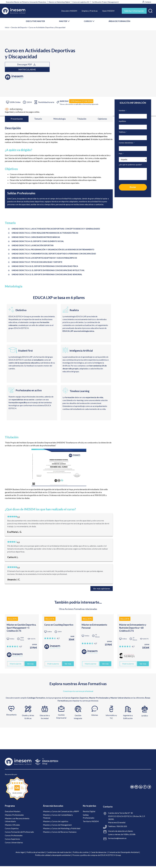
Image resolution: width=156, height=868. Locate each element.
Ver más (30, 665)
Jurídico (145, 717)
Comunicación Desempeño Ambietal (123, 854)
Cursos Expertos (12, 830)
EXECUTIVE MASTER (35, 21)
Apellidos (122, 121)
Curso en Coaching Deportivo (59, 627)
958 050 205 (122, 828)
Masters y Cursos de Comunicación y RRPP (61, 813)
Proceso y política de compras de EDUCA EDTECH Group (97, 857)
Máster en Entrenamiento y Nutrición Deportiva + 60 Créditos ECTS (133, 630)
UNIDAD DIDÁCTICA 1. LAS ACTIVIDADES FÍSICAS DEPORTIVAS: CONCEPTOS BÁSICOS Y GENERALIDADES (57, 230)
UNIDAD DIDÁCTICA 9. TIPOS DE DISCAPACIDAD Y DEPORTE (38, 264)
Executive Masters (13, 813)
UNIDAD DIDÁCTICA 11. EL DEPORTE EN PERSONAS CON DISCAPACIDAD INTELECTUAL (49, 272)
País (121, 154)
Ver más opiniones (102, 590)
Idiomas (95, 717)
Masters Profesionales (14, 817)
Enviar (133, 187)
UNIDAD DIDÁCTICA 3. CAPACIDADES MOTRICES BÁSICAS (37, 238)
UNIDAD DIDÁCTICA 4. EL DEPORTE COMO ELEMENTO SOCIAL (39, 242)
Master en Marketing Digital (59, 2)
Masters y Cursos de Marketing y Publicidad (62, 830)
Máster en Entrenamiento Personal (94, 628)
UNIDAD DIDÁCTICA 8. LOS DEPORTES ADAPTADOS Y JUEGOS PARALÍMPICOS (45, 259)
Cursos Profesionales (14, 837)
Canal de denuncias (98, 854)
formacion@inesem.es (117, 840)
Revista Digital (89, 813)
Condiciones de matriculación (59, 854)
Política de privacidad (36, 854)
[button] (150, 10)
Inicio (7, 27)
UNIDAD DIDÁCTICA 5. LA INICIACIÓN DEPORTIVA (33, 247)
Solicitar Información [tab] (134, 11)
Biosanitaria (11, 716)
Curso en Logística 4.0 (81, 2)
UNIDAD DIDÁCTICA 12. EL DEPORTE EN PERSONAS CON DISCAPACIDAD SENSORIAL (48, 276)
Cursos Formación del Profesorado (19, 834)
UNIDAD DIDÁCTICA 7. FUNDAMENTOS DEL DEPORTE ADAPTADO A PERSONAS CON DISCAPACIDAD (55, 255)
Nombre (123, 111)
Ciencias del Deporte (19, 27)
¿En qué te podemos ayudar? (130, 165)
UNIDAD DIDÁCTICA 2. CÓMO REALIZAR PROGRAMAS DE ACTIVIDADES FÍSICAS (46, 234)
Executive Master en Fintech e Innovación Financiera (26, 2)
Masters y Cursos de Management (57, 827)
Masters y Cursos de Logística (56, 823)
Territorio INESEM (91, 823)
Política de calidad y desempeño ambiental (53, 857)
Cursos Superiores (12, 841)
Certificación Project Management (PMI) (107, 2)
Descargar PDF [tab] (17, 67)
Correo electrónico (127, 143)
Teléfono (123, 132)
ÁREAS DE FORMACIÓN (119, 21)
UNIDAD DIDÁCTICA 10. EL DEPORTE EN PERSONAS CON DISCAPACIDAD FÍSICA (46, 268)
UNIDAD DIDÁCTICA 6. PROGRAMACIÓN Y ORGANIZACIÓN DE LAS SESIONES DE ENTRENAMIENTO (54, 251)
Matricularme (44, 67)
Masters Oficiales (12, 827)
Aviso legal (20, 854)
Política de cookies (81, 854)
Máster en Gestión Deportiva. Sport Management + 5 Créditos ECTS (21, 630)
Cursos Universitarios (14, 844)
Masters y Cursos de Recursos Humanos (60, 834)
